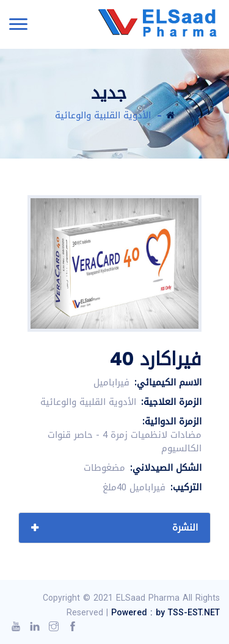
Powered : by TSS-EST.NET (165, 613)
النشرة (185, 528)
